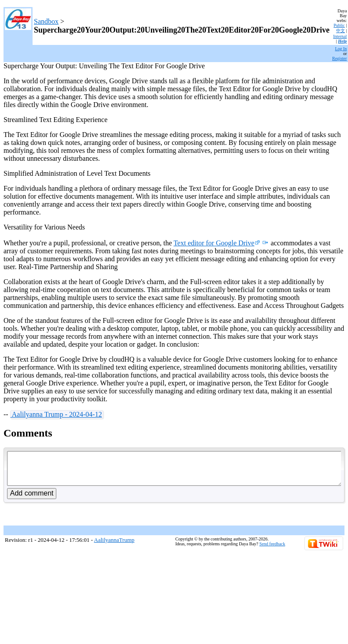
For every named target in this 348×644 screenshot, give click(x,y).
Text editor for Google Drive (217, 243)
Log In (341, 49)
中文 (341, 31)
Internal (340, 36)
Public (339, 25)
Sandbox (46, 21)
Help (342, 41)
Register (339, 58)
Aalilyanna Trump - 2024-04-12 (56, 414)
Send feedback (273, 550)
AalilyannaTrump (114, 546)
